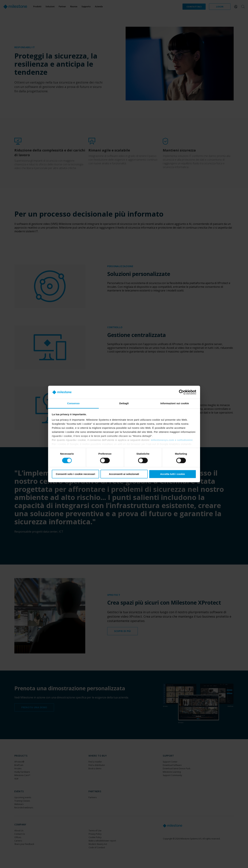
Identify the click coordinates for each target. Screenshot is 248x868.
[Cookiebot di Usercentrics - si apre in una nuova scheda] (181, 392)
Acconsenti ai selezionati (124, 474)
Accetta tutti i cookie (173, 474)
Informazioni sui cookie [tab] (175, 403)
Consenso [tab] (73, 403)
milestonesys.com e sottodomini (172, 440)
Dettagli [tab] (124, 403)
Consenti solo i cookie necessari (76, 474)
